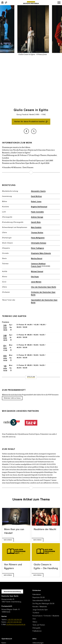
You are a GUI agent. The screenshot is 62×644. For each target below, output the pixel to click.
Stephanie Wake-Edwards (41, 253)
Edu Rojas (35, 277)
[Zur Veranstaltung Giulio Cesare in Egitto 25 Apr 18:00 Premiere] (31, 327)
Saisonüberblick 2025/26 (41, 601)
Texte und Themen (39, 625)
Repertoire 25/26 (39, 598)
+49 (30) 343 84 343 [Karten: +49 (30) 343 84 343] (14, 622)
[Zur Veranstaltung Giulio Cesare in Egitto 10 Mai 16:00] (31, 368)
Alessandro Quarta (38, 191)
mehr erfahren (31, 172)
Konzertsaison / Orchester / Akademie (46, 616)
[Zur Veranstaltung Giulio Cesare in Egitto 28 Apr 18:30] (31, 337)
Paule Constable (37, 212)
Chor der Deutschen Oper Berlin (44, 287)
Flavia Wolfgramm (38, 238)
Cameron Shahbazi (38, 264)
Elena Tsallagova (37, 248)
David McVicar (36, 196)
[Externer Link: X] (34, 131)
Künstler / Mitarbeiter (40, 607)
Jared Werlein (36, 282)
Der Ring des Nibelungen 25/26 (43, 604)
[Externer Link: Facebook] (26, 131)
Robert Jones (36, 202)
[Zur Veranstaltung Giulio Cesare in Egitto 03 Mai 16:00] (31, 358)
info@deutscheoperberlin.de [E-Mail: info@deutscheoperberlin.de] (16, 625)
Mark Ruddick (36, 227)
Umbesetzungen (38, 643)
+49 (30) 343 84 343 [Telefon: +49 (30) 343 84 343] (15, 620)
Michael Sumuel (37, 272)
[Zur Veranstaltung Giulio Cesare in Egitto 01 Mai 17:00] (31, 348)
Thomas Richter (37, 233)
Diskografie (36, 628)
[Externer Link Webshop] (6, 3)
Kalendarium (37, 595)
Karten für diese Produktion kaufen (31, 122)
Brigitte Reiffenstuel (39, 207)
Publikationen (37, 631)
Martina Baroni (37, 259)
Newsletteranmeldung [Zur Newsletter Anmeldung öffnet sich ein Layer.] (12, 592)
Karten (4, 643)
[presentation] (58, 75)
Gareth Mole (36, 222)
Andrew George (37, 217)
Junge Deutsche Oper (40, 610)
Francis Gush (36, 266)
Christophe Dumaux (39, 243)
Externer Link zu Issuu (12, 398)
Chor (34, 619)
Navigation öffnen (59, 3)
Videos (35, 622)
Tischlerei (36, 613)
